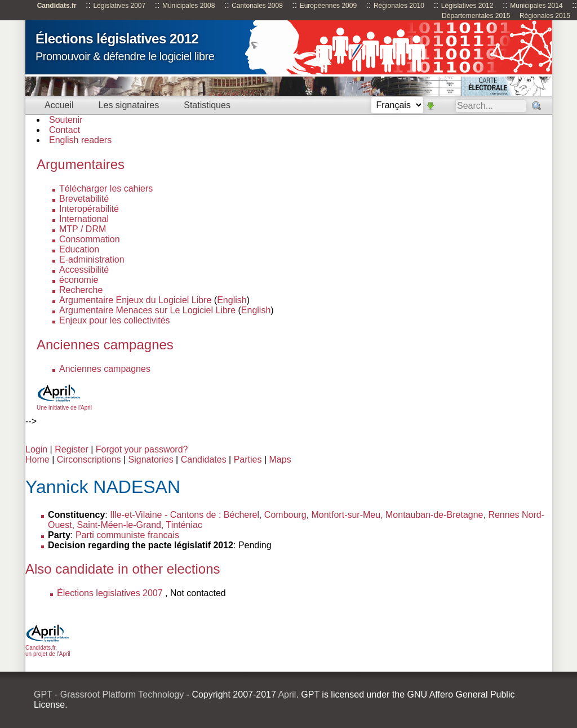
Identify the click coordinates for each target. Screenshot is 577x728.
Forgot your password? (142, 449)
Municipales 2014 (536, 6)
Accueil (59, 105)
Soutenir (66, 120)
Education (79, 249)
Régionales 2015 (545, 16)
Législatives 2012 (467, 6)
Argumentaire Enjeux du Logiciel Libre (135, 300)
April (287, 694)
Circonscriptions (89, 460)
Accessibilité (84, 270)
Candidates (204, 460)
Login (36, 449)
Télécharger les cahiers (106, 188)
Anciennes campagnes (105, 369)
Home (37, 460)
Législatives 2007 (119, 6)
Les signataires (129, 105)
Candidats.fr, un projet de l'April (48, 648)
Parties (248, 460)
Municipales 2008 (188, 6)
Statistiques (207, 105)
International (84, 219)
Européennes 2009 (328, 6)
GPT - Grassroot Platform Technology (109, 694)
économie (79, 280)
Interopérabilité (89, 209)
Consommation (90, 239)
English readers (80, 140)
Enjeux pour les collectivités (115, 320)
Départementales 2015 (476, 16)
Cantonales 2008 (257, 6)
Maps (280, 460)
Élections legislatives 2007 (110, 593)
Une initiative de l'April (64, 405)
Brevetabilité (84, 199)
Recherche (81, 290)
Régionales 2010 (399, 6)
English (232, 300)
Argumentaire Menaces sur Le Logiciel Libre (147, 310)
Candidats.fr (57, 6)
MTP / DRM (83, 229)
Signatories (151, 460)
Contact (65, 130)
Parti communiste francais (127, 535)
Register (72, 449)
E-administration (92, 259)
